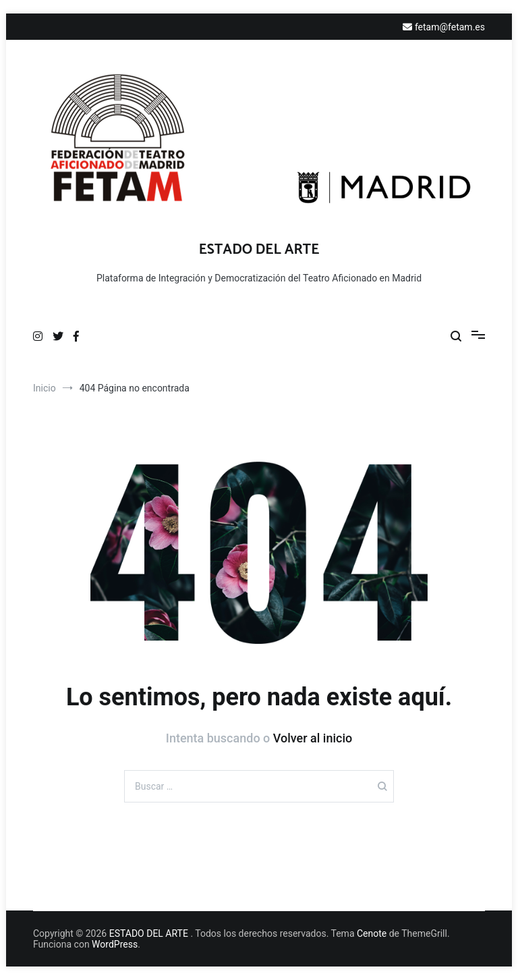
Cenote (372, 933)
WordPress (115, 944)
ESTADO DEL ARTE (259, 250)
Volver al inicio (313, 738)
